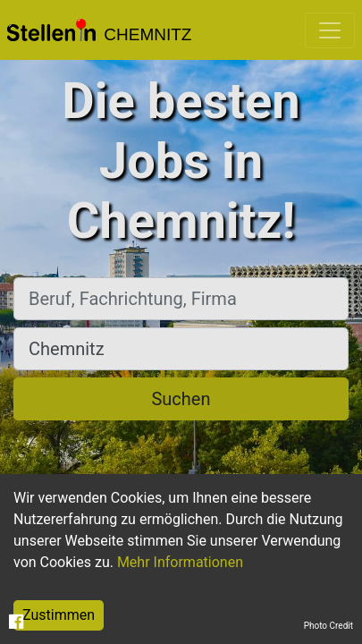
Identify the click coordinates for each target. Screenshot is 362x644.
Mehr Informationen (180, 562)
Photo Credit (328, 626)
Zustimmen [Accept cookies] (59, 615)
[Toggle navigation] (330, 30)
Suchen (181, 399)
